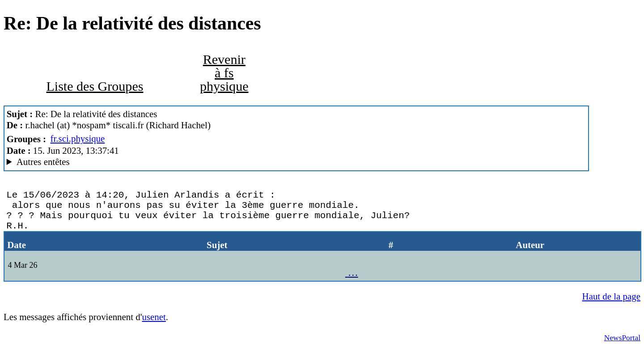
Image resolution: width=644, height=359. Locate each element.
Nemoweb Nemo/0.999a (297, 162)
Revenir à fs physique (224, 73)
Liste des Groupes (95, 86)
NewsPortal (622, 346)
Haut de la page (611, 305)
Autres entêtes (43, 162)
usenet (154, 326)
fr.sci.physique (78, 139)
